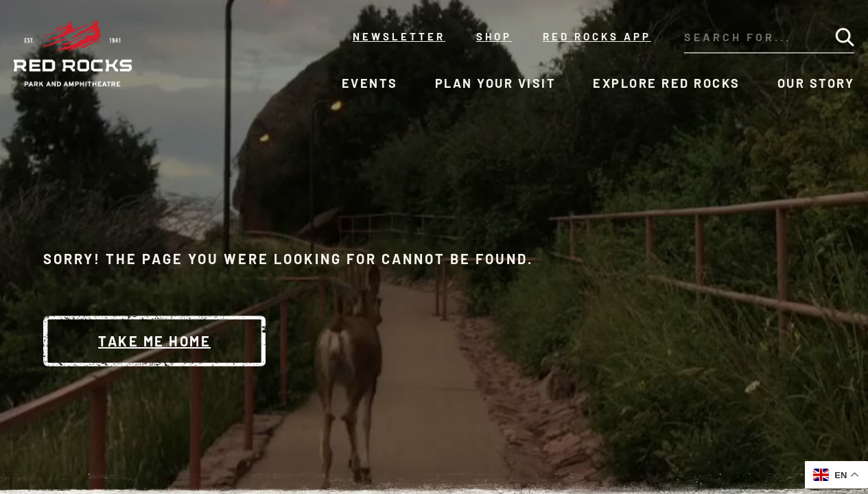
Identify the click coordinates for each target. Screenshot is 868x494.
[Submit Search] (845, 37)
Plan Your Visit (496, 83)
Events (370, 83)
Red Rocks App (597, 36)
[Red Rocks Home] (74, 54)
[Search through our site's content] (749, 37)
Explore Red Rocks (667, 83)
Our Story (816, 83)
